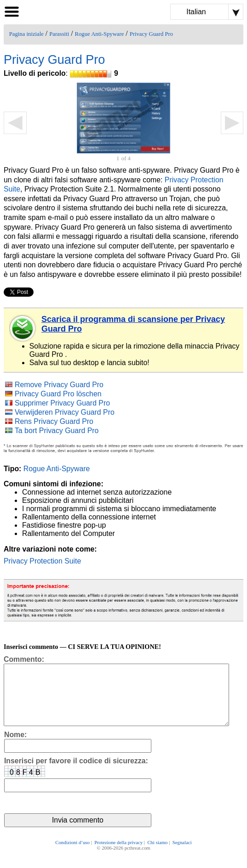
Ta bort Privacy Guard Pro (57, 431)
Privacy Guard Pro (151, 34)
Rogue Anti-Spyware (100, 34)
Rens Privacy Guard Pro (54, 421)
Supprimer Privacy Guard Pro (62, 403)
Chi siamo (157, 855)
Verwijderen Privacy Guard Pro (65, 412)
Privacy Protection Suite (42, 561)
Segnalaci (182, 855)
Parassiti (59, 34)
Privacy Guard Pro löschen (58, 394)
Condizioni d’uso (72, 855)
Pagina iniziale (26, 34)
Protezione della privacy (118, 855)
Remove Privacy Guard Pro (59, 385)
